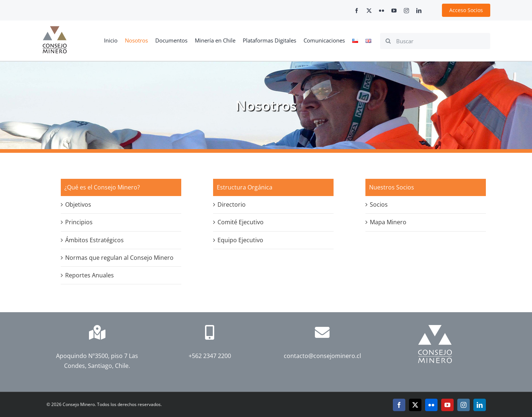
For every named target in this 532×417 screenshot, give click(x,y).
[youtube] (394, 11)
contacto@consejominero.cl (322, 356)
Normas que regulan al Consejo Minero (119, 258)
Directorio (232, 204)
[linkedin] (419, 11)
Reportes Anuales (90, 275)
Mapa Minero (388, 222)
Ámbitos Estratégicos (94, 240)
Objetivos (78, 204)
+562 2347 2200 (210, 356)
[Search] (388, 41)
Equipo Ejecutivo (240, 240)
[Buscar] (435, 41)
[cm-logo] (55, 29)
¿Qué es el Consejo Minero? (102, 187)
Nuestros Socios (392, 187)
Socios (379, 204)
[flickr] (382, 11)
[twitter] (369, 11)
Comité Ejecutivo (241, 222)
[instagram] (406, 11)
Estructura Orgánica (245, 187)
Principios (79, 222)
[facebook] (357, 11)
